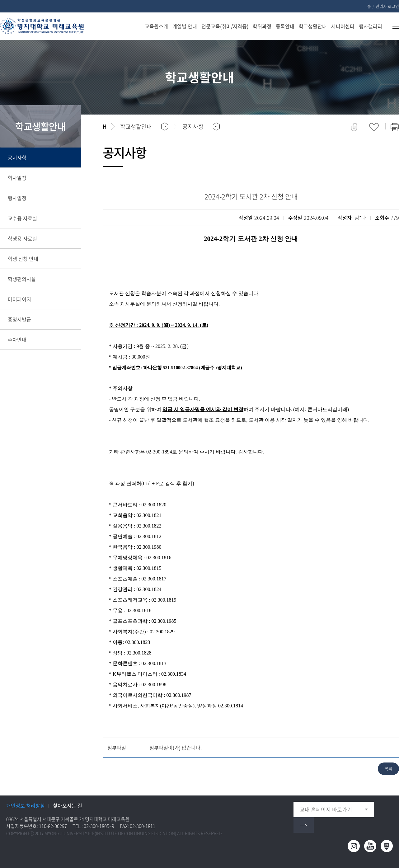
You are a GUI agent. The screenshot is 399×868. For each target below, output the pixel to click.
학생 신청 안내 (23, 259)
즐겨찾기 (374, 127)
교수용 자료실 (22, 218)
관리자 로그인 (387, 6)
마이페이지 (19, 299)
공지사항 (17, 157)
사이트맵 (392, 26)
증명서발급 (19, 319)
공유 (354, 127)
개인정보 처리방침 (26, 805)
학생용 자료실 (22, 238)
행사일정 (17, 198)
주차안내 (17, 340)
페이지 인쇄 (395, 127)
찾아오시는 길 (68, 805)
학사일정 (17, 178)
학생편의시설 (22, 279)
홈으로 (104, 127)
